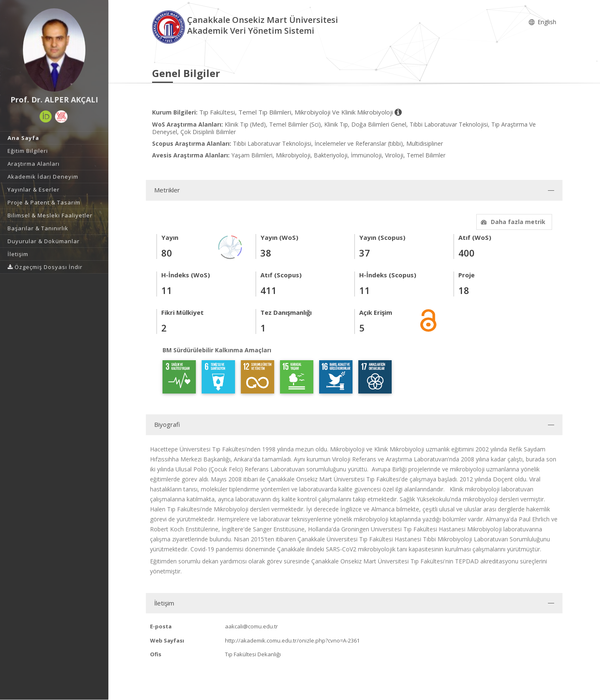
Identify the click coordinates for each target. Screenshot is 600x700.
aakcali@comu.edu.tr (251, 626)
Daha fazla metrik (512, 222)
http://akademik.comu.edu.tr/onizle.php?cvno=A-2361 (292, 640)
